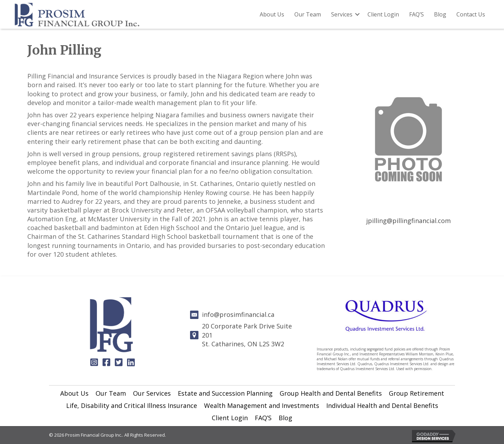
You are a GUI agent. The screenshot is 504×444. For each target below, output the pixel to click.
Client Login (383, 14)
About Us (272, 14)
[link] (74, 393)
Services (342, 14)
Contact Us (471, 14)
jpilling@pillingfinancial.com (408, 221)
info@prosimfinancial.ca (238, 314)
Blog (440, 14)
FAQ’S (416, 14)
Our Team (308, 14)
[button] (94, 362)
